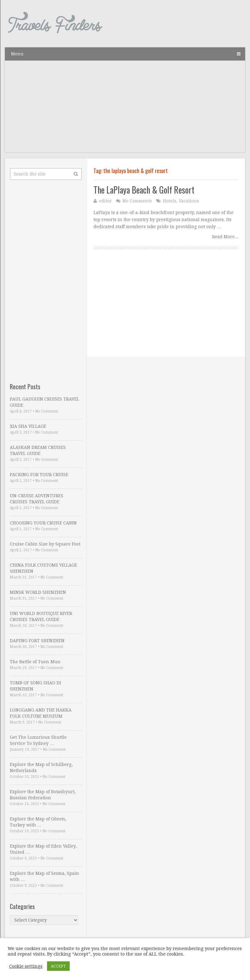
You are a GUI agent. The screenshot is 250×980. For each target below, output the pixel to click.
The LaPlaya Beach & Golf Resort (144, 190)
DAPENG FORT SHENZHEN (37, 641)
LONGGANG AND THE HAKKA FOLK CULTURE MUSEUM (41, 713)
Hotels (170, 201)
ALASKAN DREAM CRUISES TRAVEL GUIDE (38, 450)
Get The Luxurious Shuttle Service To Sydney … (38, 740)
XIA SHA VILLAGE (28, 426)
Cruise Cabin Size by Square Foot (45, 544)
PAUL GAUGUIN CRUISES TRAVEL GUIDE (44, 402)
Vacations (189, 201)
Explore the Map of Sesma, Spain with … (44, 876)
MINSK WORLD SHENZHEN (38, 592)
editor (105, 201)
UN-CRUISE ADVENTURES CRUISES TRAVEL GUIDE (37, 499)
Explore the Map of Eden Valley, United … (43, 849)
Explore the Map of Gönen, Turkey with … (38, 822)
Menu (17, 54)
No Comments (137, 201)
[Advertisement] (125, 109)
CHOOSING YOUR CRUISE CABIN (43, 523)
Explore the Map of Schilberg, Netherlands (41, 767)
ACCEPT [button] (58, 966)
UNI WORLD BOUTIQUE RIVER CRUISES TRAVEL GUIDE (41, 616)
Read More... (225, 237)
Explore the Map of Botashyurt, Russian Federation (43, 795)
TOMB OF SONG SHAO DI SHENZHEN (35, 686)
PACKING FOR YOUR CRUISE (39, 475)
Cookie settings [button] (26, 966)
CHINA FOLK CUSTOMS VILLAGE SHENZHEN (43, 568)
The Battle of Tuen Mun (35, 662)
